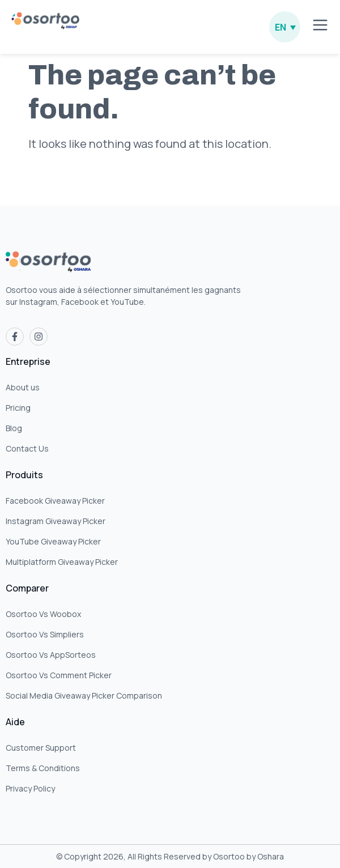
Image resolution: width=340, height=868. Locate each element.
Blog (14, 428)
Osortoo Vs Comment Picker (59, 675)
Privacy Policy (30, 788)
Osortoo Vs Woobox (43, 614)
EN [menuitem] (280, 27)
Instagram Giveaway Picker (56, 521)
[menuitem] (285, 27)
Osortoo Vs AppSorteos (51, 655)
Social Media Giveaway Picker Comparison (84, 695)
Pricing (18, 408)
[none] (285, 27)
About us (23, 387)
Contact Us (27, 448)
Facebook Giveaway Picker (55, 501)
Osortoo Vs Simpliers (45, 634)
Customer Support (41, 748)
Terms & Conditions (43, 768)
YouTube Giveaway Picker (53, 541)
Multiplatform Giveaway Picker (62, 562)
